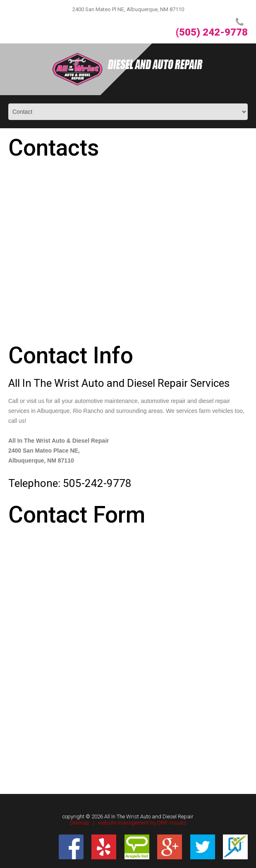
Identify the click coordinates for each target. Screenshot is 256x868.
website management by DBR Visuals (142, 823)
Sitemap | (84, 823)
